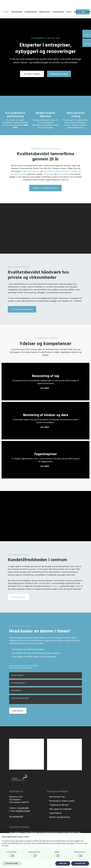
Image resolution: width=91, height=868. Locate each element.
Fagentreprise (44, 12)
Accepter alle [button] (80, 863)
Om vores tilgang (18, 597)
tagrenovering (20, 174)
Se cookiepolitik (16, 817)
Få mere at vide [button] (12, 863)
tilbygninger (49, 174)
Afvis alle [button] (63, 863)
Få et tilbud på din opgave (22, 309)
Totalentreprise (58, 12)
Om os (69, 12)
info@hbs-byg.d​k (23, 811)
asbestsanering (63, 174)
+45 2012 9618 (23, 808)
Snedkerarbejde (31, 12)
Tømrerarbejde (16, 12)
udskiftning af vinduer (67, 171)
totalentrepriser (33, 171)
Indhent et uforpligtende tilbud (45, 188)
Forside (6, 12)
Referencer (78, 12)
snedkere (55, 586)
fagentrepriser (49, 171)
